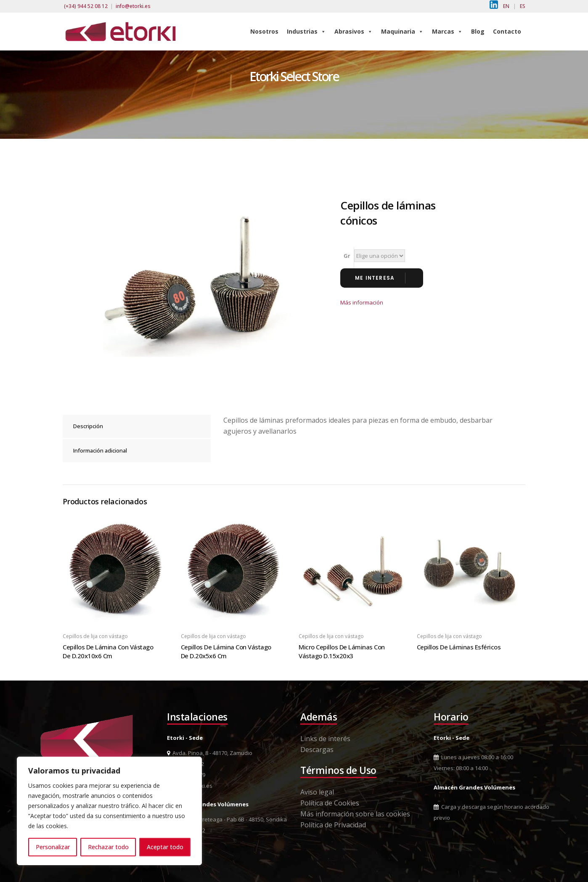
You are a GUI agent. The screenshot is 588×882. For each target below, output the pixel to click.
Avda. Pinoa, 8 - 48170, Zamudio (210, 753)
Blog (478, 31)
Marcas (447, 31)
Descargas (317, 750)
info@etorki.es (133, 6)
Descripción (88, 426)
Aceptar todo (165, 847)
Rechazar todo (108, 847)
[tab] (137, 426)
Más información (362, 302)
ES (523, 6)
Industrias (306, 31)
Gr (347, 256)
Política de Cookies (330, 803)
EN (506, 6)
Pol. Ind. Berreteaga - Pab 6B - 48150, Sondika (227, 819)
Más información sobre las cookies (355, 814)
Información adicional (100, 450)
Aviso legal (317, 792)
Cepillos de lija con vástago (95, 636)
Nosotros (264, 31)
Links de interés (325, 739)
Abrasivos (354, 31)
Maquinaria (402, 31)
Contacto (507, 31)
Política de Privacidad (333, 825)
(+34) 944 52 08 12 (86, 6)
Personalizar (53, 847)
